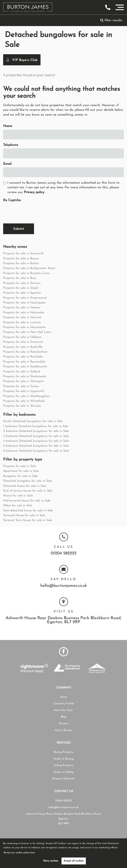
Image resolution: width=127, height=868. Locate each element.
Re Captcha (12, 200)
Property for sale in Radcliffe (23, 347)
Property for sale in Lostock (22, 323)
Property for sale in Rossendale (24, 362)
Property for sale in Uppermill (24, 391)
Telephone (11, 145)
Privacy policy (34, 192)
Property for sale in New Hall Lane (27, 332)
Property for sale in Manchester (24, 327)
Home (63, 697)
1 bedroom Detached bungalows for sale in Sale (36, 426)
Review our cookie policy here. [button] (20, 853)
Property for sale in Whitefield (24, 401)
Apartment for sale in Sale (21, 471)
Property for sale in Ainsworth (23, 254)
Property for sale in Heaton (22, 308)
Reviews (64, 724)
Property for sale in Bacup (21, 259)
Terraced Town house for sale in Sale (28, 520)
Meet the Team (63, 710)
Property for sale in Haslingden (24, 303)
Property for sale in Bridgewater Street (29, 268)
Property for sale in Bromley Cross (26, 273)
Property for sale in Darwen (22, 283)
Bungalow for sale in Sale (20, 476)
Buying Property (64, 752)
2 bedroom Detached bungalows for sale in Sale (36, 431)
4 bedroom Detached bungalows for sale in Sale (36, 441)
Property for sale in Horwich (22, 317)
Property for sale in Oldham (22, 337)
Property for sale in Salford (22, 372)
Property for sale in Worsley (22, 406)
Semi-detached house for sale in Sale (28, 511)
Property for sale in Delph (21, 288)
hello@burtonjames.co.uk (64, 586)
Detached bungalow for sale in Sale (27, 481)
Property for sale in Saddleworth (25, 367)
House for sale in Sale (18, 496)
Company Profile (64, 704)
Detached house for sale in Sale (25, 486)
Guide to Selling (64, 772)
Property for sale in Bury (20, 278)
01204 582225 (64, 553)
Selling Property (64, 765)
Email (7, 164)
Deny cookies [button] (51, 861)
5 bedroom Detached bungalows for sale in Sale (36, 446)
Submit (19, 229)
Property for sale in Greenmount (25, 298)
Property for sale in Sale (20, 466)
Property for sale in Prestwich (23, 342)
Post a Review (64, 730)
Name (8, 126)
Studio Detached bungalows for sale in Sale (33, 421)
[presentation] (35, 212)
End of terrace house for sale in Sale (28, 491)
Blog (64, 717)
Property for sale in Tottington (24, 381)
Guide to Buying (64, 759)
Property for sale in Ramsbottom (25, 352)
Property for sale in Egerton (22, 293)
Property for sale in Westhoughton (26, 396)
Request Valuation (64, 779)
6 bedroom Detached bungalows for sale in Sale (36, 451)
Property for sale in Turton (21, 386)
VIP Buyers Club (22, 60)
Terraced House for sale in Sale (24, 515)
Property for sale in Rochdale (23, 357)
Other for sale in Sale (18, 506)
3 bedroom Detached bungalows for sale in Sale (36, 436)
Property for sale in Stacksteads (25, 377)
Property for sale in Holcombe (24, 313)
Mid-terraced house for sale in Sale (27, 501)
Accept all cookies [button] (74, 861)
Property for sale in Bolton (21, 263)
